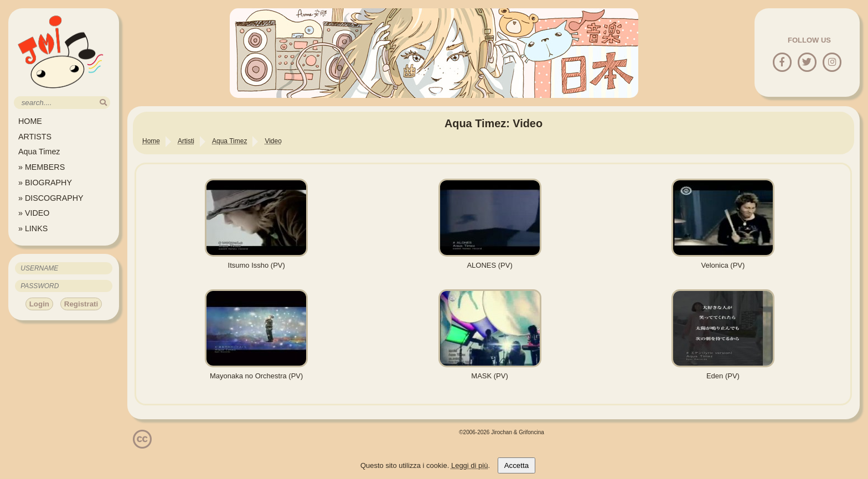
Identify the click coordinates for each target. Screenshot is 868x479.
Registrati (81, 304)
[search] (103, 103)
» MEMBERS (42, 167)
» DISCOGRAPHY (51, 198)
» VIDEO (34, 213)
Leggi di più (470, 465)
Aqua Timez (39, 152)
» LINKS (33, 228)
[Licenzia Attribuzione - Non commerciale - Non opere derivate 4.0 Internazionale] (142, 444)
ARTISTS (35, 137)
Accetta (516, 465)
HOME (30, 121)
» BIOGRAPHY (45, 183)
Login (39, 304)
